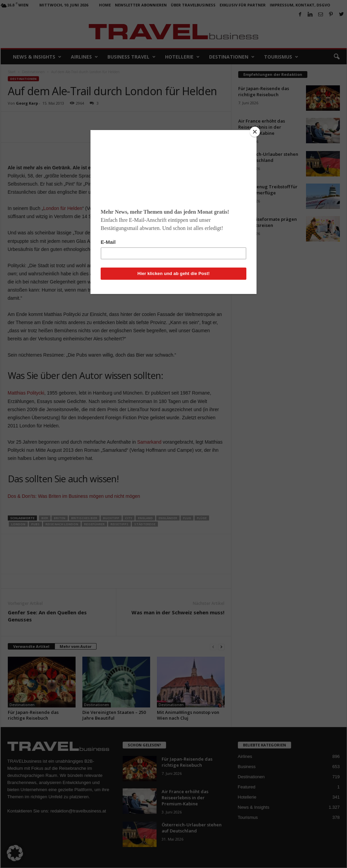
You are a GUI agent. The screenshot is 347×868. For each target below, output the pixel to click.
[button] (15, 853)
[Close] (255, 132)
